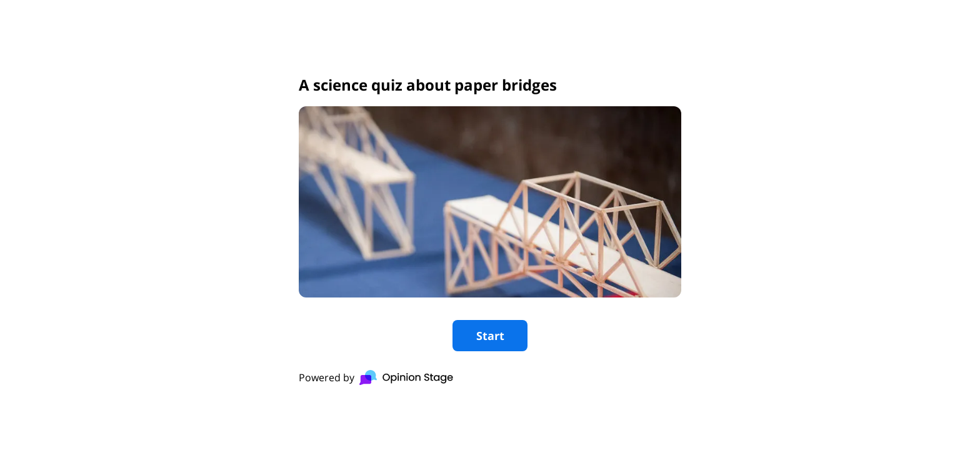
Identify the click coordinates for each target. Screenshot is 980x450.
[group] (490, 225)
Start (490, 336)
